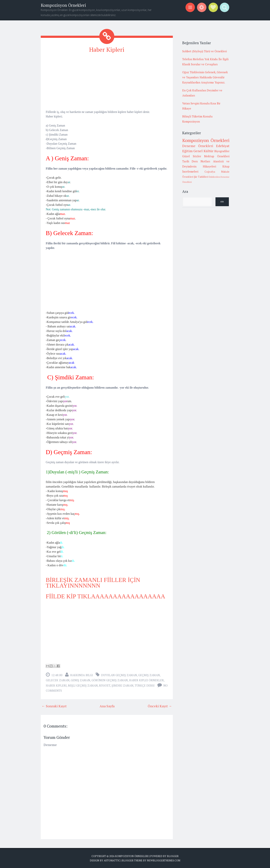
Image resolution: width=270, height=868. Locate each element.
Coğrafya (210, 172)
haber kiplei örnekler (146, 680)
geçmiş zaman (149, 675)
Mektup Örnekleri (217, 156)
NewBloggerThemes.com (164, 860)
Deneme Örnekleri (198, 146)
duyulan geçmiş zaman (119, 675)
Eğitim (187, 151)
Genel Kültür (203, 151)
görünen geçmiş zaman (110, 680)
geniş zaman (80, 680)
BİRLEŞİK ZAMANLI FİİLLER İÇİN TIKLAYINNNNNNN (93, 583)
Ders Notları (201, 161)
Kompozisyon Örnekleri (63, 5)
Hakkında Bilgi (82, 675)
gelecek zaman (58, 680)
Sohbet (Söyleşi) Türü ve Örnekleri (205, 51)
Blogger (173, 856)
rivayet (105, 685)
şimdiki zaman (122, 685)
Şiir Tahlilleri (201, 177)
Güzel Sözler (192, 156)
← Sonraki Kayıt (54, 706)
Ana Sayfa (107, 706)
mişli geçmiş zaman (83, 685)
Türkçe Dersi (145, 685)
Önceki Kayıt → (160, 706)
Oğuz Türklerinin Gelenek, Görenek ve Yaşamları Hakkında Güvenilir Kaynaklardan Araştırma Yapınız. (205, 77)
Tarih (186, 161)
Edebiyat (223, 146)
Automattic (112, 860)
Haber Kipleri (107, 49)
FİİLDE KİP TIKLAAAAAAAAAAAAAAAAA (106, 596)
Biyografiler (222, 151)
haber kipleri (56, 685)
